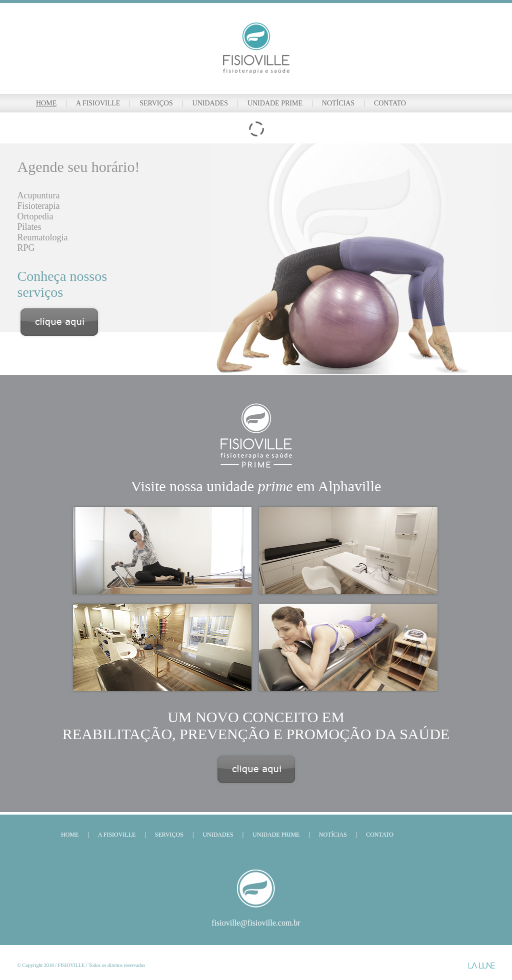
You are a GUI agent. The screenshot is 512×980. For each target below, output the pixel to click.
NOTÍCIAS (338, 103)
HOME (46, 103)
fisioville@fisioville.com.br (256, 923)
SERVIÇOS (156, 103)
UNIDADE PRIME (275, 103)
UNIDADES (210, 103)
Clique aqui (256, 769)
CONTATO (390, 103)
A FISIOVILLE (98, 103)
